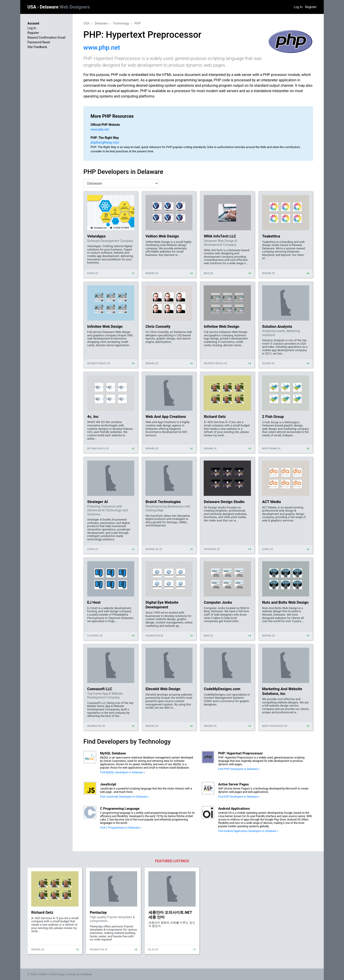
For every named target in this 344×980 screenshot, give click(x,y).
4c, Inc (93, 417)
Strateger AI (98, 502)
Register (311, 7)
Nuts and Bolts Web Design (285, 602)
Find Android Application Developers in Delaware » (248, 831)
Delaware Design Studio (224, 502)
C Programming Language (120, 809)
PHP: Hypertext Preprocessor (240, 753)
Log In (298, 7)
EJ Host (94, 602)
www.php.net (102, 48)
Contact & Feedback (79, 974)
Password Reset (39, 42)
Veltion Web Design (162, 236)
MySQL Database (113, 753)
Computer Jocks (218, 602)
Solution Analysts (277, 326)
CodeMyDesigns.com (222, 689)
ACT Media (272, 502)
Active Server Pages (233, 784)
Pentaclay (98, 912)
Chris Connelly (158, 326)
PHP (138, 23)
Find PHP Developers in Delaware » (239, 769)
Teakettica (271, 236)
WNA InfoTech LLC (220, 236)
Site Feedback (37, 47)
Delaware (65, 7)
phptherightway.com (105, 142)
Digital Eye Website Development (162, 605)
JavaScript (108, 784)
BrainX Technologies (163, 502)
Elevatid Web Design (163, 689)
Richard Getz (215, 417)
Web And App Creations (166, 417)
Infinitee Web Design (105, 326)
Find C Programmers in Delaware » (121, 828)
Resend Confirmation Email (46, 38)
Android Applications (234, 809)
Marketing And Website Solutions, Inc (282, 691)
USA (32, 7)
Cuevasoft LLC (100, 689)
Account (33, 23)
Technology (121, 23)
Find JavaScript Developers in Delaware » (125, 797)
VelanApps (96, 236)
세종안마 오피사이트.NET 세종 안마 (170, 915)
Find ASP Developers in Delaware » (239, 797)
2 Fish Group (273, 417)
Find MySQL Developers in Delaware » (123, 772)
